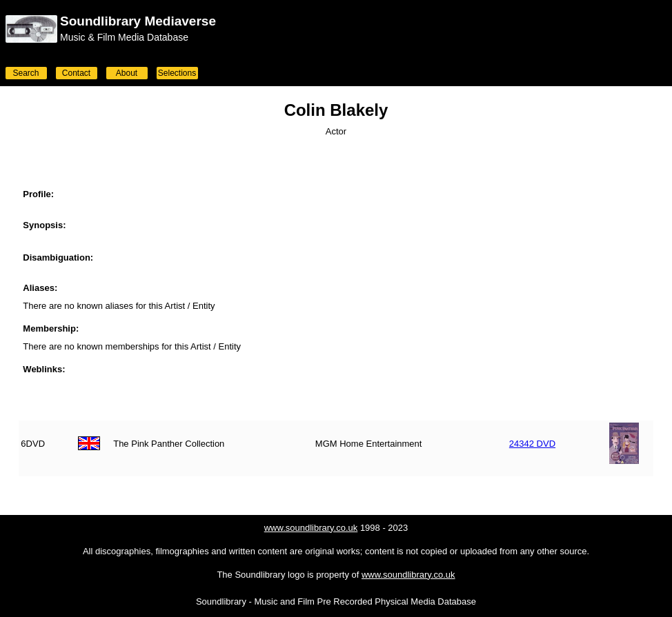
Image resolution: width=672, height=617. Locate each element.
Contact (76, 73)
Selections (177, 73)
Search (26, 73)
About (127, 73)
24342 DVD (532, 444)
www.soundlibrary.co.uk (311, 528)
